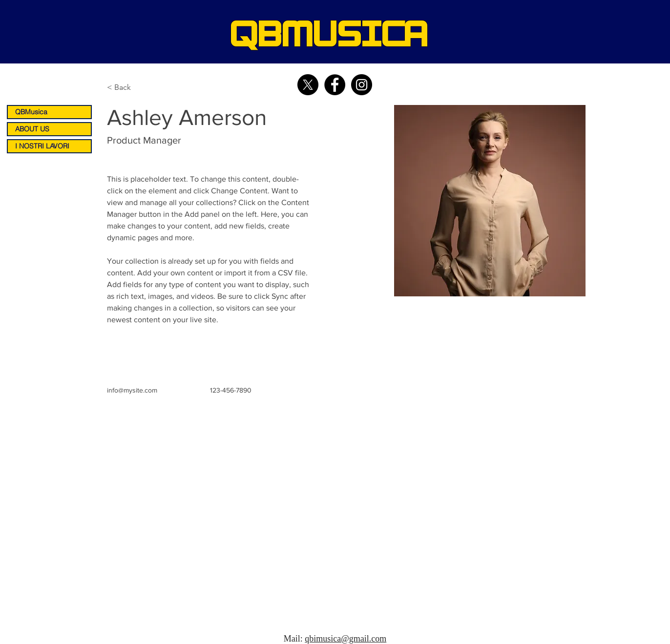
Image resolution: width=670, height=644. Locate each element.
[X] (308, 85)
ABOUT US (32, 129)
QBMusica (31, 112)
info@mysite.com (132, 390)
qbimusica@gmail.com (345, 639)
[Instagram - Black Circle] (362, 85)
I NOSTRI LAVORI (42, 146)
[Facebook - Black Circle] (335, 85)
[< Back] (126, 88)
